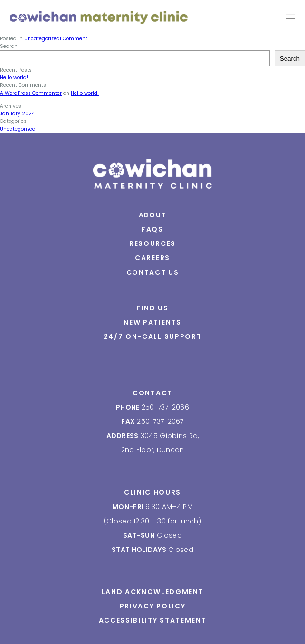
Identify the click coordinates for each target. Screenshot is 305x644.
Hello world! (14, 78)
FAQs (152, 229)
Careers (152, 258)
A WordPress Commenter (31, 93)
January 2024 (17, 114)
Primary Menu (291, 18)
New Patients (152, 322)
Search (290, 59)
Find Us (153, 308)
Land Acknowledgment (153, 592)
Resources (152, 243)
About (152, 215)
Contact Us (153, 272)
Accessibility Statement (153, 620)
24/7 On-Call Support (153, 336)
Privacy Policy (153, 606)
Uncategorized (18, 129)
